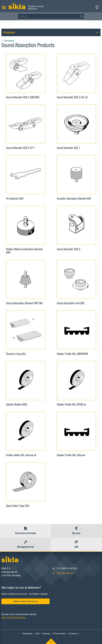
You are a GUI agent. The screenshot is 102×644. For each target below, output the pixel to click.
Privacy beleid (59, 634)
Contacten (73, 634)
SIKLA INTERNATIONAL (14, 618)
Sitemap (46, 634)
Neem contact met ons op (25, 601)
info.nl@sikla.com (65, 573)
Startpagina (27, 634)
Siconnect (8, 41)
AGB (37, 634)
